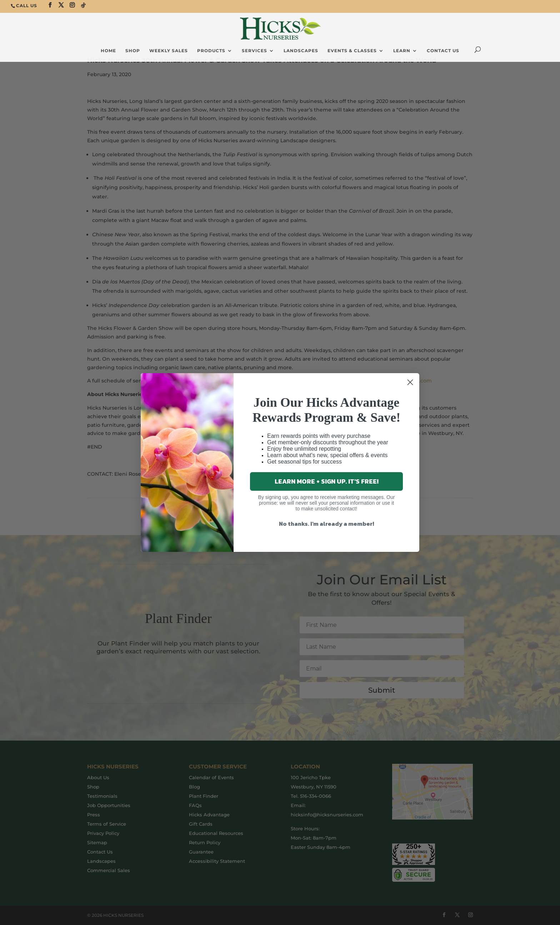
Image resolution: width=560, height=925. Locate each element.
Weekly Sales (169, 51)
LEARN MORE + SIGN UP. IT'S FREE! (327, 481)
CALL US (27, 6)
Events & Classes (352, 51)
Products (211, 51)
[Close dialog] (410, 382)
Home (108, 51)
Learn (402, 51)
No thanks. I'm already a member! (327, 524)
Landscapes (301, 51)
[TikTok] (83, 5)
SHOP (133, 51)
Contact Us (443, 51)
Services (254, 51)
